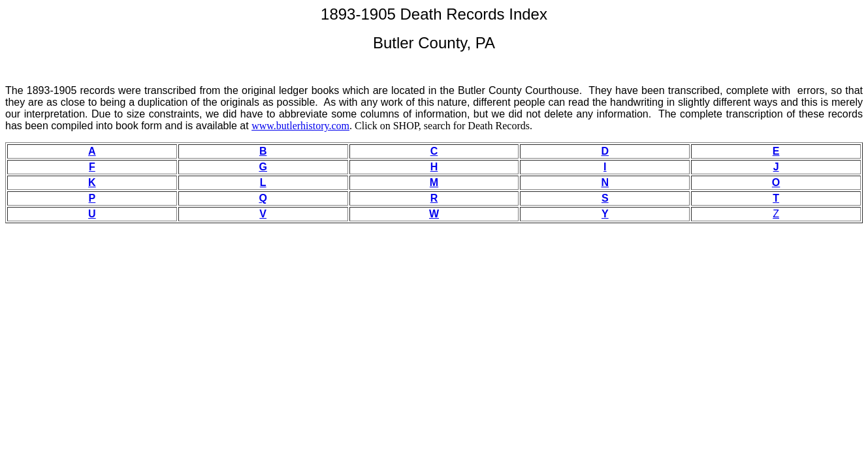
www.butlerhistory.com (300, 126)
